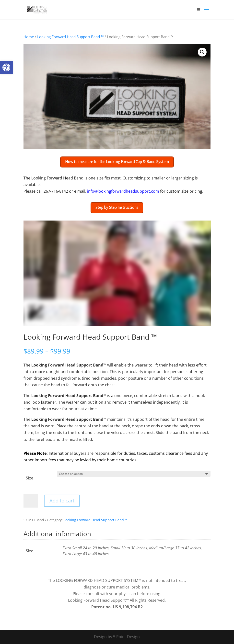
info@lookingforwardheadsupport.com (123, 191)
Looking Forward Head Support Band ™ (70, 37)
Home (29, 37)
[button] (6, 67)
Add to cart (62, 501)
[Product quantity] (31, 501)
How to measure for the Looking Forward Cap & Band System (117, 162)
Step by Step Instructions (117, 208)
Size (29, 478)
